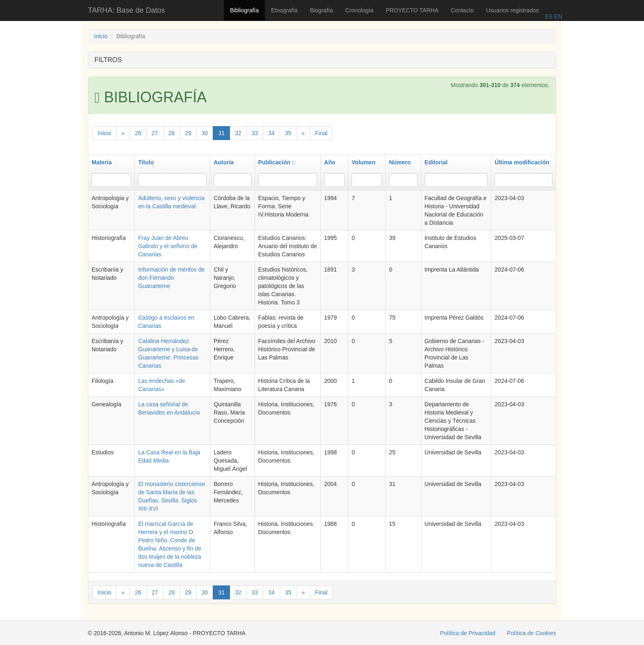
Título (146, 162)
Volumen (363, 162)
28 (172, 133)
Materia (102, 162)
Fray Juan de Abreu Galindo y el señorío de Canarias (168, 246)
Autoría (224, 162)
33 (255, 133)
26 (138, 133)
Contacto (462, 10)
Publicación (277, 162)
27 (155, 133)
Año (330, 162)
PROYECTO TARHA (412, 10)
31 (221, 133)
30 (205, 133)
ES (549, 16)
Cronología (360, 10)
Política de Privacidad (468, 633)
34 (271, 133)
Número (400, 162)
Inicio (101, 36)
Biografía (322, 10)
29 (188, 133)
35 (288, 133)
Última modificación (522, 162)
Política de (531, 633)
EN (558, 16)
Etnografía (284, 10)
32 (238, 133)
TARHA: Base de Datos (126, 10)
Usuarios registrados (513, 10)
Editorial (436, 162)
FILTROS (108, 60)
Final (321, 133)
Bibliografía (244, 10)
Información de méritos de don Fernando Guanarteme (171, 278)
